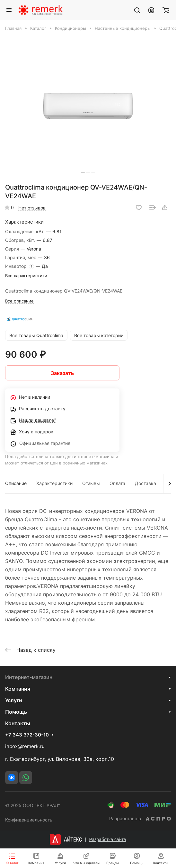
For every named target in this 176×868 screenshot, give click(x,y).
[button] (83, 173)
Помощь (16, 712)
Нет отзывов (32, 208)
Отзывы (91, 483)
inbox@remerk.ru (25, 746)
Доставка (145, 483)
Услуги (14, 700)
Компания (18, 689)
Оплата (117, 483)
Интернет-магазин (29, 677)
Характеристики (54, 483)
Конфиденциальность (29, 820)
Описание (16, 483)
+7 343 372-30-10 (27, 735)
